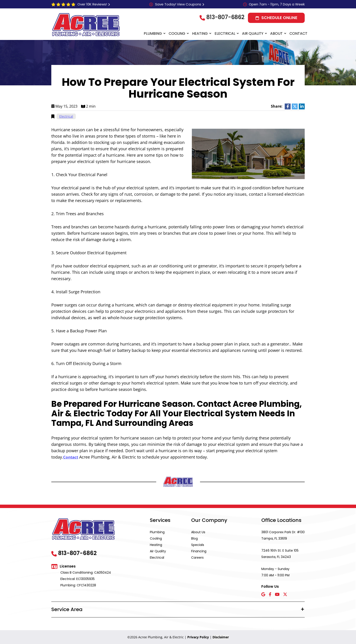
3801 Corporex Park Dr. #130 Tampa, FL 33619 (283, 535)
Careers (197, 557)
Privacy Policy (198, 637)
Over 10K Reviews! (92, 4)
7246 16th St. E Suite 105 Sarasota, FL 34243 (280, 553)
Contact (298, 33)
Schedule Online (279, 18)
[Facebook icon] (270, 594)
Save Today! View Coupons (178, 4)
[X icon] (285, 594)
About (276, 33)
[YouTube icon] (277, 594)
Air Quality (253, 33)
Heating (200, 33)
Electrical (225, 33)
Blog (194, 538)
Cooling (177, 33)
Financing (199, 551)
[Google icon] (263, 594)
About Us (198, 532)
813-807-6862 (225, 17)
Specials (198, 545)
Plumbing (153, 33)
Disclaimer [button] (221, 637)
